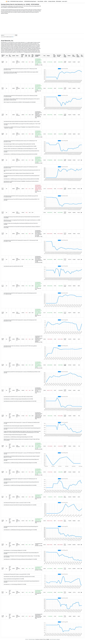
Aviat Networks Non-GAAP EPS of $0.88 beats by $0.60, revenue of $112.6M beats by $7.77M (38, 134)
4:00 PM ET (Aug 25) (10, 521)
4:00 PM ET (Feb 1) (10, 365)
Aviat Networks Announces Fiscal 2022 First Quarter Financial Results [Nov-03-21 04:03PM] (20, 505)
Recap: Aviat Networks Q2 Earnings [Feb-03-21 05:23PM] (14, 579)
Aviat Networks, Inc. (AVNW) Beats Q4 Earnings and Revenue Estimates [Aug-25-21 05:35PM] (20, 530)
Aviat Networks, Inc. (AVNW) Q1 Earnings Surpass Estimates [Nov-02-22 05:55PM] (18, 399)
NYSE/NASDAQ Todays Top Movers (17, 1)
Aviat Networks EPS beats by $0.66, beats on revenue (39, 591)
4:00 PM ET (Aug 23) (10, 416)
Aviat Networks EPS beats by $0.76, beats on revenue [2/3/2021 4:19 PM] (17, 574)
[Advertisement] (43, 23)
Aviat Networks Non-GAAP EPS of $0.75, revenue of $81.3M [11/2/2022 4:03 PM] (18, 397)
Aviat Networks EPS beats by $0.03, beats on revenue (39, 520)
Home (8, 1)
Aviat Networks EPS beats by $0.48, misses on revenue (39, 615)
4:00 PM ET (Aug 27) (10, 616)
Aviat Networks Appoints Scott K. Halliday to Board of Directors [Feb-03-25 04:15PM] (19, 173)
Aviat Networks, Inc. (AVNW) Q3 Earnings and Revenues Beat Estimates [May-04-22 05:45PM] (20, 463)
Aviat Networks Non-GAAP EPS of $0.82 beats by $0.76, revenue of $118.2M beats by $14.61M (38, 160)
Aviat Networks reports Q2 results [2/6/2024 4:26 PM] (13, 266)
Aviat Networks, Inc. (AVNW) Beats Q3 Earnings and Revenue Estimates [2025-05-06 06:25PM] (20, 154)
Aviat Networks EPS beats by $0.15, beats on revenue (39, 496)
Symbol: (2, 35)
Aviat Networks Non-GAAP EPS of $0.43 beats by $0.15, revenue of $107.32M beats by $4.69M (39, 87)
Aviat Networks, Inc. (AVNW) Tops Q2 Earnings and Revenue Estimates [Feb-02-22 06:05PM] (20, 485)
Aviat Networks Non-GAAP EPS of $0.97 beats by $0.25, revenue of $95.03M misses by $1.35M (39, 259)
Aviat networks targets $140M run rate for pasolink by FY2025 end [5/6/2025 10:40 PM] (19, 144)
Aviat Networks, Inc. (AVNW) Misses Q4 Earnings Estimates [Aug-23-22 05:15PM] (18, 437)
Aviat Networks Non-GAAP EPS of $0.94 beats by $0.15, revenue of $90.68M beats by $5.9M (38, 365)
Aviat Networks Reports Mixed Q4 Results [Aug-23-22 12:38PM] (15, 435)
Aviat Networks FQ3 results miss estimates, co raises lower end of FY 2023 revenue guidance (39, 339)
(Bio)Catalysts (59, 1)
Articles (46, 1)
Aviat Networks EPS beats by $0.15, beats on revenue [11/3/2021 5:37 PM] (17, 503)
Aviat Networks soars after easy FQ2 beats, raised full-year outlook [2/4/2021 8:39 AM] (19, 577)
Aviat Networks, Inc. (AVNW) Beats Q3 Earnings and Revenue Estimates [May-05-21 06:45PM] (20, 559)
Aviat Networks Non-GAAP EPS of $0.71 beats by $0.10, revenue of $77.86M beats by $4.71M (38, 472)
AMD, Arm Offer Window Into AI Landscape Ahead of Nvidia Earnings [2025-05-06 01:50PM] (20, 146)
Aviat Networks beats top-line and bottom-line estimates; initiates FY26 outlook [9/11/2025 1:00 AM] (22, 122)
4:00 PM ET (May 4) (10, 446)
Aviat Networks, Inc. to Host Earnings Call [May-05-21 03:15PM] (15, 550)
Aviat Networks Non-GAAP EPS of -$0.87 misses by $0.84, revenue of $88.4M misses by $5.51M (38, 188)
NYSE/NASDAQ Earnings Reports (30, 1)
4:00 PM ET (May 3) (10, 339)
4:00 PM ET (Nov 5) (10, 592)
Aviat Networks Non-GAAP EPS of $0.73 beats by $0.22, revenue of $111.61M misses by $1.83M (38, 233)
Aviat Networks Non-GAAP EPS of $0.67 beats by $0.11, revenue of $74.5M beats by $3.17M (38, 446)
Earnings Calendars (52, 1)
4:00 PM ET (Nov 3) (10, 497)
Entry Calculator (40, 1)
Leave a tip (65, 1)
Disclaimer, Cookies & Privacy (41, 639)
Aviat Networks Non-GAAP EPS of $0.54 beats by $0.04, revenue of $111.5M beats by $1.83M (38, 61)
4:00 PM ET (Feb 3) (10, 569)
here (13, 37)
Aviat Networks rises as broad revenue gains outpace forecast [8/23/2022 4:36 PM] (19, 426)
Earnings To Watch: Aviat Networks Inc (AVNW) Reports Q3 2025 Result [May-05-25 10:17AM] (20, 149)
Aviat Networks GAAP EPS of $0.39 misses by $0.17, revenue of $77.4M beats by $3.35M (39, 415)
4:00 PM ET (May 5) (10, 545)
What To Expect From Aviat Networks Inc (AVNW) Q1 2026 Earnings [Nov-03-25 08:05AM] (20, 102)
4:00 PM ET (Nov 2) (10, 390)
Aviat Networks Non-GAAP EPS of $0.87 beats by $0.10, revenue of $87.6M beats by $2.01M (38, 285)
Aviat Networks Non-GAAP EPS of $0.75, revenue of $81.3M (38, 389)
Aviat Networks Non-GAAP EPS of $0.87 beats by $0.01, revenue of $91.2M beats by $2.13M (38, 312)
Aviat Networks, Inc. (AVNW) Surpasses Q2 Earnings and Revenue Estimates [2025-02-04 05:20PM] (21, 179)
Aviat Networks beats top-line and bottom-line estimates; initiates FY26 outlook (39, 114)
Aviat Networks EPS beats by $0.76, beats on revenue (39, 568)
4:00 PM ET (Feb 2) (10, 472)
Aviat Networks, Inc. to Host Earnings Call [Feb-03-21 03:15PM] (15, 584)
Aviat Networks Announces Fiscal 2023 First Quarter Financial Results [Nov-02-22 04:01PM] (20, 401)
